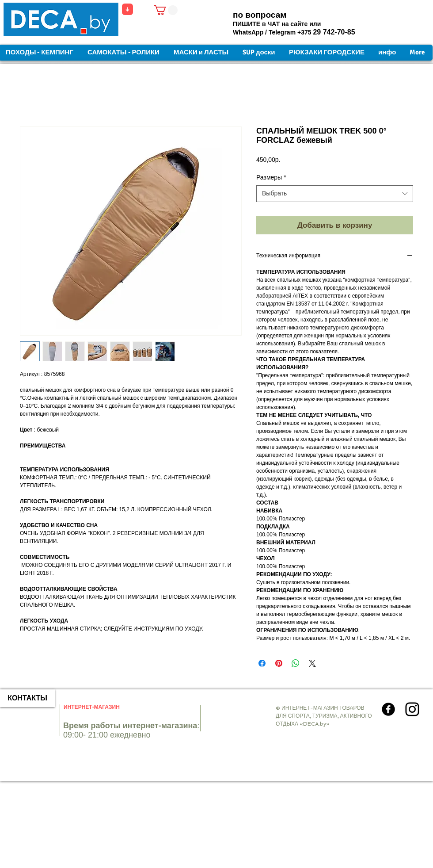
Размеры (271, 177)
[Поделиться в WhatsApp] (296, 663)
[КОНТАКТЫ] (27, 698)
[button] (166, 10)
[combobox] (335, 194)
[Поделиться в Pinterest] (279, 663)
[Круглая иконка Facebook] (388, 709)
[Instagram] (412, 709)
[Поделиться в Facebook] (262, 663)
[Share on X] (312, 663)
